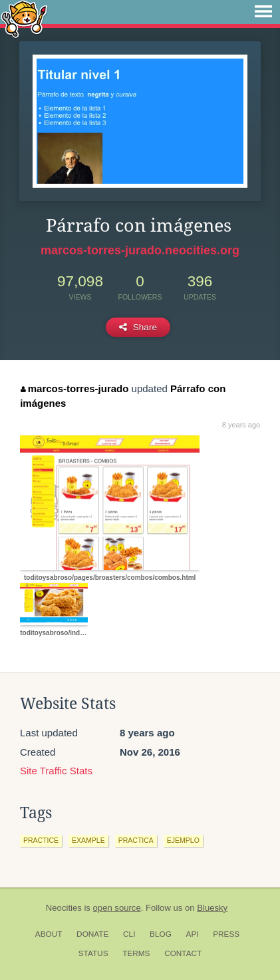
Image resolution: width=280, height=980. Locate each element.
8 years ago (241, 425)
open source (117, 908)
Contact (183, 953)
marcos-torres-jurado (74, 388)
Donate (92, 934)
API (193, 934)
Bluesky (212, 908)
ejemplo (183, 840)
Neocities (64, 908)
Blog (161, 934)
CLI (129, 934)
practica (136, 840)
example (88, 840)
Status (93, 953)
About (49, 934)
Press (226, 934)
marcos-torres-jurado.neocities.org (140, 250)
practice (41, 840)
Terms (136, 953)
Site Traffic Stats (56, 771)
